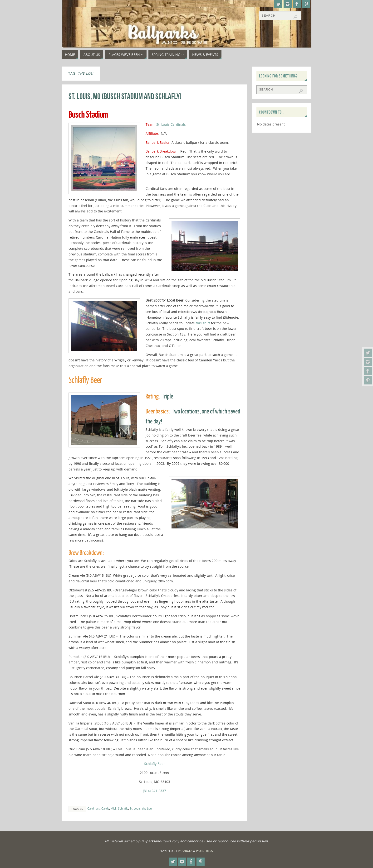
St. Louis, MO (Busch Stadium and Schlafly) (125, 96)
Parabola (185, 851)
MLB (114, 808)
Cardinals (94, 808)
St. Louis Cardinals (171, 124)
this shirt (203, 323)
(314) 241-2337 (155, 791)
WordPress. (205, 851)
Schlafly (123, 808)
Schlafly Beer (155, 764)
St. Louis (135, 808)
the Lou (147, 808)
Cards (105, 808)
